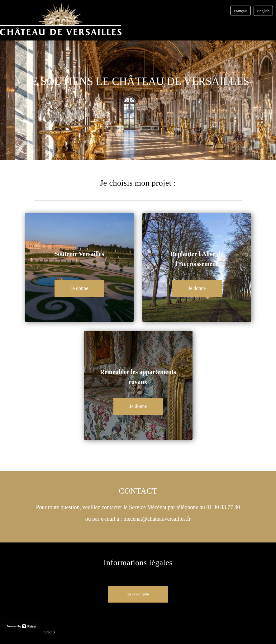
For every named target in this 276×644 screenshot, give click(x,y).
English (263, 11)
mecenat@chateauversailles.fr (157, 519)
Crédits (50, 632)
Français (240, 11)
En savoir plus (138, 594)
